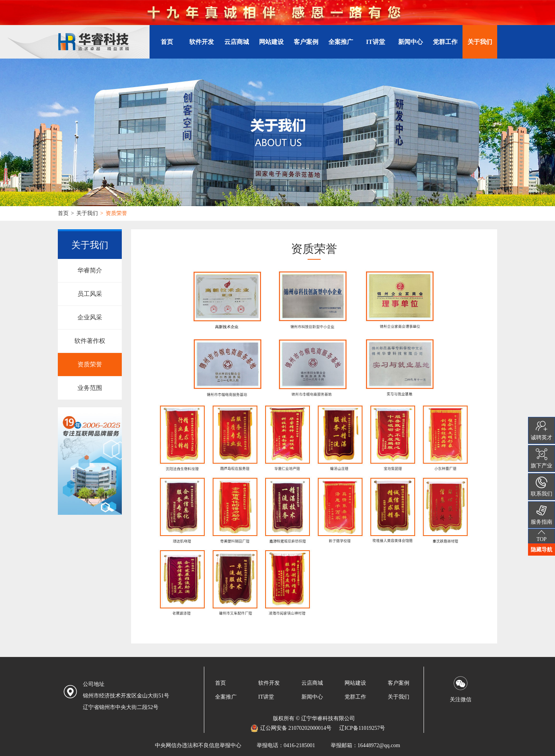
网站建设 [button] (271, 42)
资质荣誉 (90, 364)
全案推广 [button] (341, 42)
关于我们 (87, 213)
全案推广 (226, 697)
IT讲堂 (376, 42)
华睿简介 (90, 270)
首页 (167, 42)
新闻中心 (410, 42)
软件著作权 (90, 341)
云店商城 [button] (237, 42)
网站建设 (355, 683)
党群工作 (445, 42)
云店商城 (312, 683)
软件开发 (269, 683)
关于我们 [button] (480, 42)
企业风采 (90, 317)
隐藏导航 (542, 549)
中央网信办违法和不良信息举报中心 (198, 745)
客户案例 (306, 42)
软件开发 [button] (202, 42)
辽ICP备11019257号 (362, 728)
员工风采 (90, 294)
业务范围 (90, 388)
